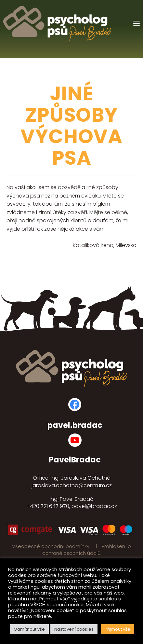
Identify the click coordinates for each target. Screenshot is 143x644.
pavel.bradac (75, 425)
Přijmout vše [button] (117, 629)
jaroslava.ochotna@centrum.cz (72, 485)
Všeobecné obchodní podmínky (51, 546)
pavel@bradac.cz (94, 506)
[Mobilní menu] (136, 23)
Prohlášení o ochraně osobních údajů (87, 550)
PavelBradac (75, 460)
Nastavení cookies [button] (74, 629)
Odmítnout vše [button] (29, 629)
